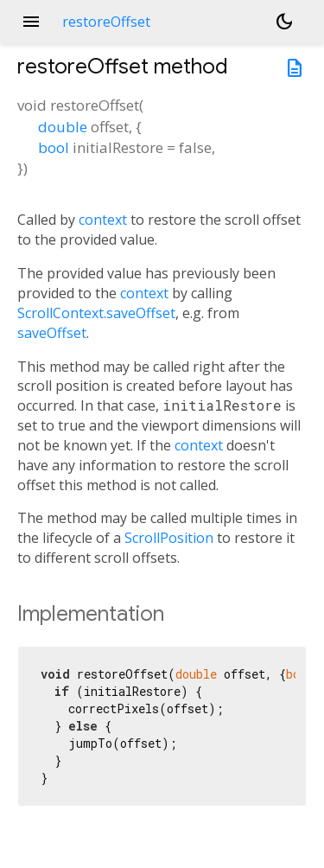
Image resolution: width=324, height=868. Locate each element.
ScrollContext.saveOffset (96, 313)
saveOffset (52, 333)
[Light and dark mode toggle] (284, 22)
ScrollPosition (169, 538)
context (103, 220)
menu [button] (31, 22)
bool (54, 147)
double (63, 127)
